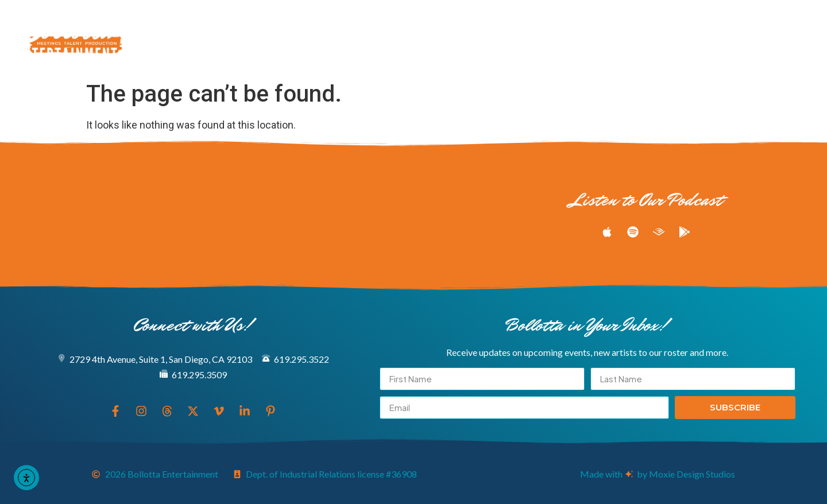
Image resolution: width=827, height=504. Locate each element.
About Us (301, 51)
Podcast (563, 25)
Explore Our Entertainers (260, 25)
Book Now (382, 51)
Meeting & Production (442, 25)
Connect (462, 51)
